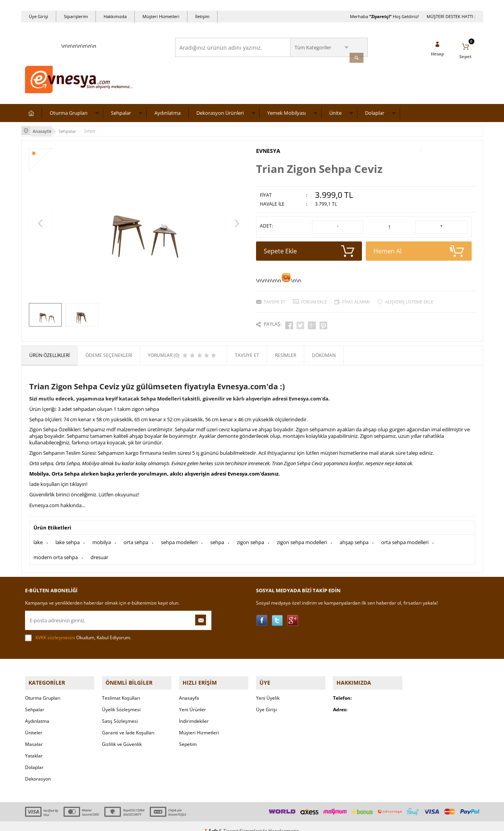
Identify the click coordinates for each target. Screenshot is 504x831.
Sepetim (188, 735)
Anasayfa (189, 688)
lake (38, 538)
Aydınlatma (167, 116)
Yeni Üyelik (268, 688)
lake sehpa (68, 538)
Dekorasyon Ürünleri (220, 116)
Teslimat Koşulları (121, 688)
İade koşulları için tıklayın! (58, 481)
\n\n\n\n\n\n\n (79, 72)
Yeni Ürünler (193, 700)
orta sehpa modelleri (405, 538)
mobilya (102, 538)
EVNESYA (268, 153)
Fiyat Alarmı (356, 301)
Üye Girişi (39, 16)
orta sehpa (136, 538)
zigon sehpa (250, 538)
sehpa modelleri (179, 538)
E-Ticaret (229, 821)
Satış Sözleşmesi (120, 711)
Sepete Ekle (309, 250)
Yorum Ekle (314, 301)
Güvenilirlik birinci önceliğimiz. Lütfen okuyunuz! (84, 491)
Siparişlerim (76, 16)
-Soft (212, 821)
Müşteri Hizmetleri (161, 16)
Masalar (34, 735)
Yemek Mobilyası (286, 116)
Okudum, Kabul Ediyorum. (78, 632)
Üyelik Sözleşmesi (121, 700)
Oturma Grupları (69, 116)
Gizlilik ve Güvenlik (122, 735)
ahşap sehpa (354, 538)
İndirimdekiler (194, 711)
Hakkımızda (115, 16)
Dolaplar (375, 116)
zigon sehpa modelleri (302, 538)
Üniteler (34, 723)
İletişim (202, 16)
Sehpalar (121, 116)
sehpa (217, 538)
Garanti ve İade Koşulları (128, 723)
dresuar (99, 551)
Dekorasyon (38, 769)
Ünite (335, 116)
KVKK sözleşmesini (55, 631)
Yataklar (34, 746)
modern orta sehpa (56, 551)
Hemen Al (419, 250)
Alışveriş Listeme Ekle (409, 301)
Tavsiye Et (275, 301)
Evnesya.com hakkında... (57, 502)
